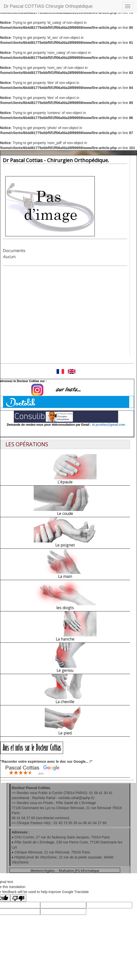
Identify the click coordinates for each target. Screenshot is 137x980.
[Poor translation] (18, 898)
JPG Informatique (87, 871)
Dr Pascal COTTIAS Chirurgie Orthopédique (48, 6)
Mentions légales (43, 871)
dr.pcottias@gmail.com (109, 425)
